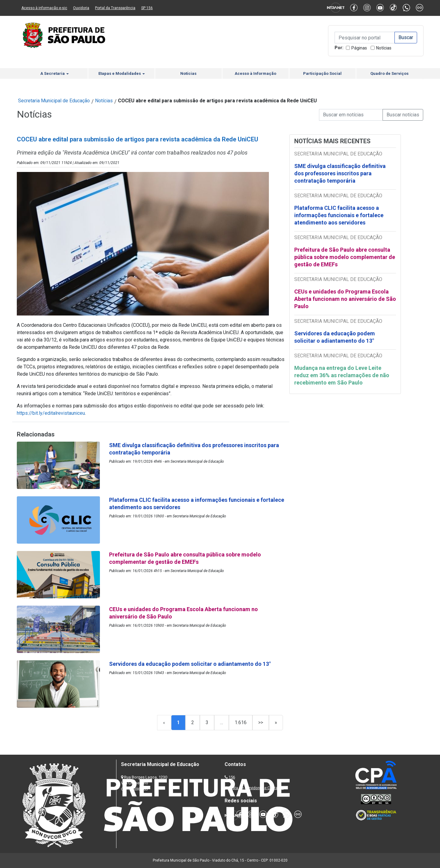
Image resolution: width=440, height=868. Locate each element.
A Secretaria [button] (55, 73)
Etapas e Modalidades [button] (122, 73)
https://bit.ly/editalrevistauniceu (51, 413)
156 (232, 777)
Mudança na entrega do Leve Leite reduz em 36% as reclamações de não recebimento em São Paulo (342, 375)
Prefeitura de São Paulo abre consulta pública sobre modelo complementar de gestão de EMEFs (345, 257)
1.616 (241, 722)
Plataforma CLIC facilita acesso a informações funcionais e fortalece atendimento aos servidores (339, 215)
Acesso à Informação (255, 73)
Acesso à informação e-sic (44, 8)
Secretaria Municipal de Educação (54, 101)
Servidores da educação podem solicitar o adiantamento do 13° (335, 337)
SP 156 (147, 8)
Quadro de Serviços (389, 73)
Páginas (359, 48)
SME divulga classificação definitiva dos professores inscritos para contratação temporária (340, 173)
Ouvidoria (81, 8)
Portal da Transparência (115, 8)
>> (261, 722)
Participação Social (322, 73)
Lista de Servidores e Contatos (257, 788)
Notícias (384, 48)
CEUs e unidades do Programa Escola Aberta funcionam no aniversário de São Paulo (345, 299)
